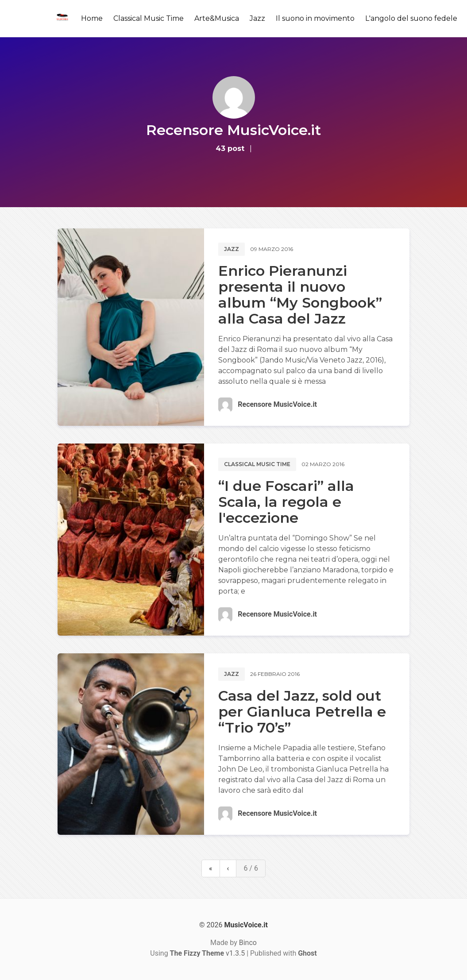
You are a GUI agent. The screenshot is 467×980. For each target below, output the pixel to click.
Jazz (257, 18)
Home (92, 18)
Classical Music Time (149, 18)
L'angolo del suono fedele (411, 18)
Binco (248, 943)
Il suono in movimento (315, 18)
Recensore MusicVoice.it (277, 404)
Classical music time (257, 464)
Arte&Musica (217, 18)
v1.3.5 (208, 953)
